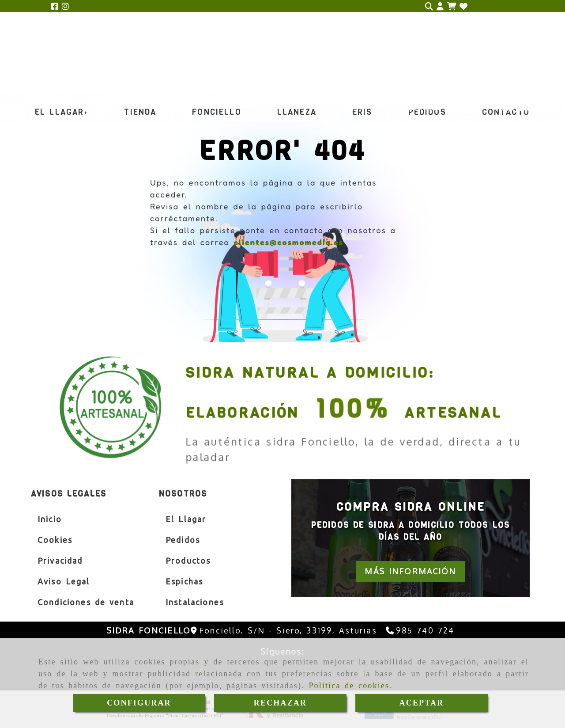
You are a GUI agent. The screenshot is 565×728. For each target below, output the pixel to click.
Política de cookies (349, 686)
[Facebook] (55, 6)
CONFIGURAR (139, 703)
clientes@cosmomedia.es (288, 242)
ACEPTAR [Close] (422, 703)
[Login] (463, 6)
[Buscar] (429, 6)
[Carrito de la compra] (452, 6)
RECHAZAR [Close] (280, 703)
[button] (440, 6)
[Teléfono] (420, 630)
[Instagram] (65, 6)
